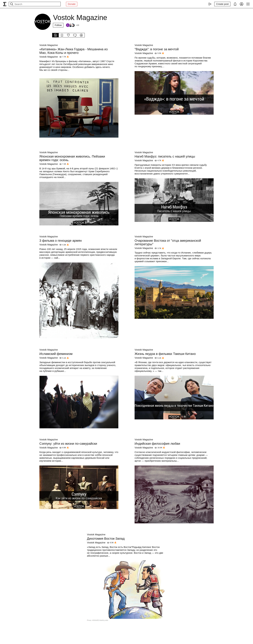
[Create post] (222, 4)
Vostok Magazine (49, 45)
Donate (72, 4)
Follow (58, 25)
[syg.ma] (5, 4)
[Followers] (72, 25)
